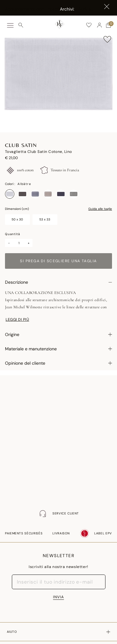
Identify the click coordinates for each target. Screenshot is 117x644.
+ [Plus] (29, 243)
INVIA (58, 597)
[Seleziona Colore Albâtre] (10, 194)
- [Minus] (9, 243)
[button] (100, 25)
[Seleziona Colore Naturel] (48, 194)
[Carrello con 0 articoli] (108, 25)
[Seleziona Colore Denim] (35, 194)
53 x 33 (45, 219)
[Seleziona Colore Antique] (22, 194)
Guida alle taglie (100, 209)
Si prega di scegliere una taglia (58, 261)
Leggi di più (17, 320)
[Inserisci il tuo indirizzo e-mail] (59, 582)
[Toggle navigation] (10, 25)
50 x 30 (17, 219)
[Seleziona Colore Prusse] (61, 194)
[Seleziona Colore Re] (74, 194)
